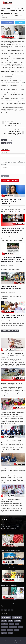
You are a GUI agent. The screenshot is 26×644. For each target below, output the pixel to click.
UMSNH (11, 633)
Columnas (4, 620)
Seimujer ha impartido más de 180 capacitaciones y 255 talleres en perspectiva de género (13, 470)
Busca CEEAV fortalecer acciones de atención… (11, 567)
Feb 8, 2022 (13, 236)
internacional (4, 626)
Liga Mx (20, 626)
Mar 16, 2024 (13, 265)
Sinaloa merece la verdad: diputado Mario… (11, 603)
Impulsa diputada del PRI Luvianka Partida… (11, 550)
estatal (17, 623)
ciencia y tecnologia (6, 617)
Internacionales (13, 626)
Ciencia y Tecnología (17, 617)
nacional (16, 630)
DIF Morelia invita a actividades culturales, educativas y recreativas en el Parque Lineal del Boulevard (13, 259)
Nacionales (4, 633)
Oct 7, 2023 (13, 207)
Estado (11, 140)
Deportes (10, 620)
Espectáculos (5, 623)
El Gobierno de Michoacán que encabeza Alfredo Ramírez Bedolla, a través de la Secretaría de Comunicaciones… (12, 296)
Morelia (3, 630)
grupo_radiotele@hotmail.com (10, 528)
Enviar (5, 176)
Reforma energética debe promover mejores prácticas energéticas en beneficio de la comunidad (13, 230)
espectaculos (18, 620)
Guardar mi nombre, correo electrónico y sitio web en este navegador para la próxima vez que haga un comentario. (13, 163)
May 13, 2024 (13, 320)
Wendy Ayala (5, 207)
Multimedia (10, 630)
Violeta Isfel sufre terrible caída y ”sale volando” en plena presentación (12, 201)
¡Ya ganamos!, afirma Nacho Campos (11, 440)
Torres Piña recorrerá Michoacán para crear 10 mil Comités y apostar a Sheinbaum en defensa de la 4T (13, 355)
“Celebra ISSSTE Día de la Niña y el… (9, 585)
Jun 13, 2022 (13, 292)
